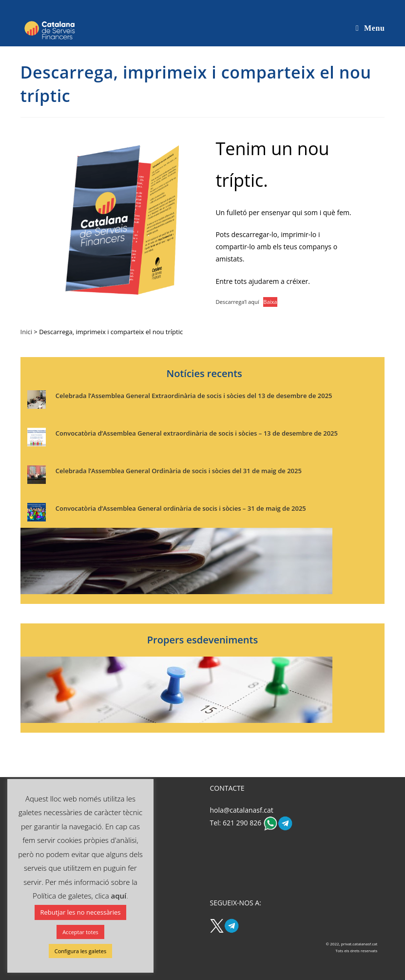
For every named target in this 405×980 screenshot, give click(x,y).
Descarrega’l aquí (237, 302)
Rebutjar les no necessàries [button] (81, 912)
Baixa (270, 302)
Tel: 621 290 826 (236, 823)
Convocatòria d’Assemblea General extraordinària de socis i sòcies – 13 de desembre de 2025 (197, 433)
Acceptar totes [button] (80, 932)
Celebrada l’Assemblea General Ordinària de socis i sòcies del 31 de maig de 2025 (179, 471)
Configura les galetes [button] (80, 951)
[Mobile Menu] (370, 28)
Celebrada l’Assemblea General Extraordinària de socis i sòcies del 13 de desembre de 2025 (194, 396)
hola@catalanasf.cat (241, 810)
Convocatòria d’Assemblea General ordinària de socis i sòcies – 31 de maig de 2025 (181, 508)
